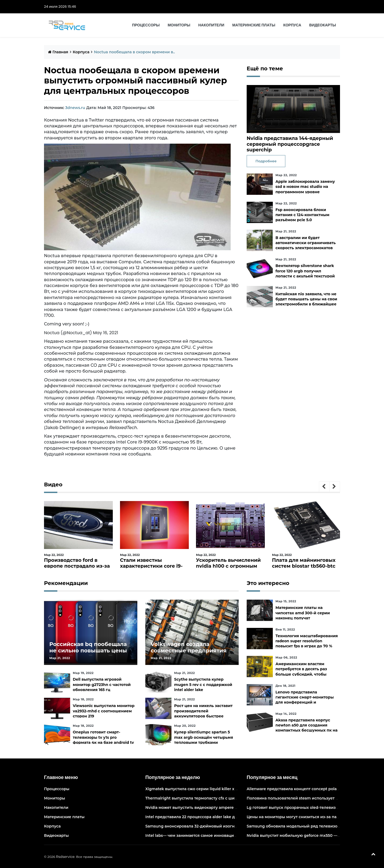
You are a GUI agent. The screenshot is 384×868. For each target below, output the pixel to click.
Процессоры (146, 25)
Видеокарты (323, 25)
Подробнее (266, 161)
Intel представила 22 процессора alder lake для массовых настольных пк (218, 817)
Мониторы (179, 25)
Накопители (211, 25)
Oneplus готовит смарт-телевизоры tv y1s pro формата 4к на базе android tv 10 (103, 740)
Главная (58, 52)
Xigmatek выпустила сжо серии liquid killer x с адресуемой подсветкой (216, 789)
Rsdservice (65, 857)
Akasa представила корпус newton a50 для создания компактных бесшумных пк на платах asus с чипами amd (307, 728)
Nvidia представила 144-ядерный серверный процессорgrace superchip (290, 144)
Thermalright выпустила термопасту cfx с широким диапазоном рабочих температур (230, 798)
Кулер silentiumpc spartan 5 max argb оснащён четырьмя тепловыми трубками (204, 737)
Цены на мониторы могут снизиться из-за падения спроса (305, 817)
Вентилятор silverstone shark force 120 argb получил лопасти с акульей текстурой (305, 271)
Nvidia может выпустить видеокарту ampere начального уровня (209, 808)
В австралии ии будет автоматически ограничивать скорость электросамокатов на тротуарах (306, 245)
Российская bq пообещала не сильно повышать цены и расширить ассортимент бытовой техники (88, 654)
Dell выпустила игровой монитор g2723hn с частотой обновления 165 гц (102, 684)
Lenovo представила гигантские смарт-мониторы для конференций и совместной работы (305, 700)
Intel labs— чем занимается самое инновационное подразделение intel (217, 835)
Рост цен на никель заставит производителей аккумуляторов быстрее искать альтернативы (203, 713)
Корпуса (292, 25)
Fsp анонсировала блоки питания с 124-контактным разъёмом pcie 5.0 (302, 215)
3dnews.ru (75, 108)
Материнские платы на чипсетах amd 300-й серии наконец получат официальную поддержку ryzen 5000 (303, 618)
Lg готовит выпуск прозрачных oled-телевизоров (296, 808)
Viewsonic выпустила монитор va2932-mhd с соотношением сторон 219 (104, 711)
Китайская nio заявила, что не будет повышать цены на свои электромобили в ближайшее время (306, 302)
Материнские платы (254, 25)
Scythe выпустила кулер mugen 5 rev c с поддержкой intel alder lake (203, 684)
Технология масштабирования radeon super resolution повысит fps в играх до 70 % (307, 641)
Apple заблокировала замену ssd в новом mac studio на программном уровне (305, 187)
